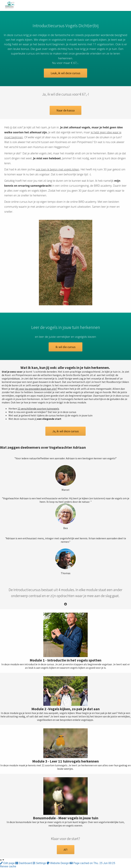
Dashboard (24, 863)
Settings (40, 863)
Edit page (8, 863)
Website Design (58, 863)
